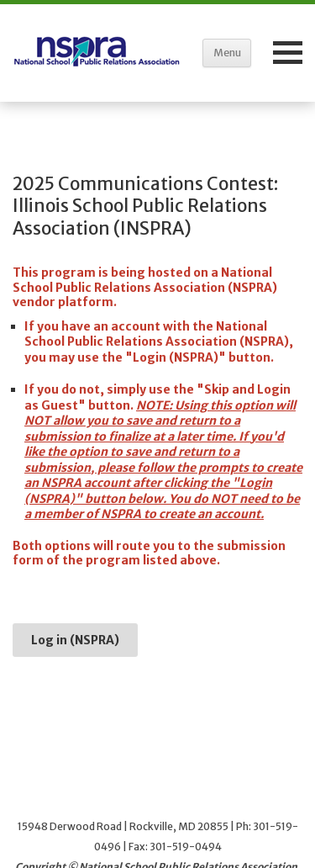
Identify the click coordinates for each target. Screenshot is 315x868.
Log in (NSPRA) (75, 640)
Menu (227, 53)
